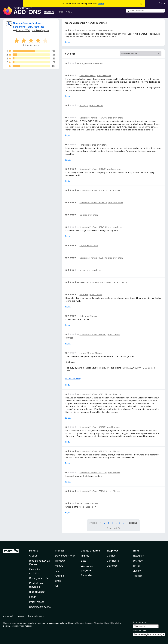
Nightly (85, 556)
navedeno (13, 623)
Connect (112, 556)
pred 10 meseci (104, 76)
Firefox (101, 4)
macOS (59, 566)
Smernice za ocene (40, 607)
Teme (60, 12)
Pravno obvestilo (36, 616)
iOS (57, 571)
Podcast (137, 576)
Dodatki (34, 551)
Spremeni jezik (139, 622)
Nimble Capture (40, 30)
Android (60, 576)
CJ (81, 215)
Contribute (113, 561)
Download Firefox (65, 556)
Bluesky (137, 571)
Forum (33, 597)
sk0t (82, 316)
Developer (113, 566)
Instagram (138, 556)
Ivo (81, 246)
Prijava (162, 3)
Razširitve (49, 12)
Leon (82, 503)
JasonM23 (84, 353)
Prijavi (68, 42)
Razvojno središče (40, 578)
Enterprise (87, 575)
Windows (60, 561)
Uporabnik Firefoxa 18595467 (93, 394)
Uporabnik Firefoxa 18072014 (93, 190)
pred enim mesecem (94, 63)
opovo (83, 270)
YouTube (138, 561)
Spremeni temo (140, 631)
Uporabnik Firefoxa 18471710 (93, 473)
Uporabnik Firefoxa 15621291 (93, 427)
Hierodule (84, 295)
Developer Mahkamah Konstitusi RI (95, 282)
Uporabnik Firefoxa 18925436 (93, 258)
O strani (34, 556)
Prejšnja (93, 523)
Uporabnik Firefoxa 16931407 (93, 334)
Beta (84, 561)
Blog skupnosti (38, 592)
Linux (58, 581)
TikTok (137, 566)
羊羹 (81, 63)
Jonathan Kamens (88, 76)
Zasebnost (8, 616)
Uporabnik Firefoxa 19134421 (93, 169)
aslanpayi (84, 105)
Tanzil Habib (85, 145)
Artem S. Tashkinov (88, 30)
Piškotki (21, 616)
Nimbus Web (23, 30)
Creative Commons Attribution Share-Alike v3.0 (98, 623)
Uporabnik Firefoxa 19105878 (93, 203)
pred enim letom (105, 30)
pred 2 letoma (96, 295)
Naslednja (132, 523)
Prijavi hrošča (37, 602)
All (56, 586)
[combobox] (145, 11)
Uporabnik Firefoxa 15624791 (93, 227)
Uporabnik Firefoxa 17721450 (93, 491)
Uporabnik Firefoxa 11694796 (93, 118)
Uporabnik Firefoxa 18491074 (93, 451)
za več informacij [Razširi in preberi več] (73, 379)
